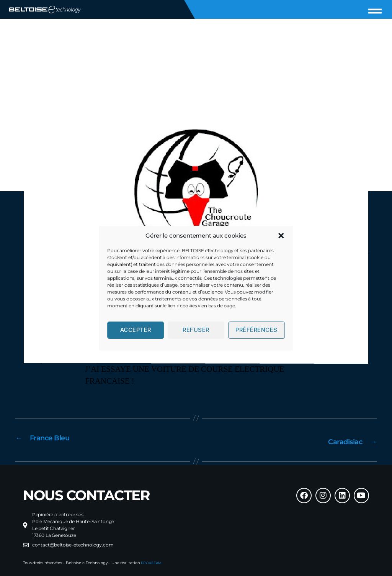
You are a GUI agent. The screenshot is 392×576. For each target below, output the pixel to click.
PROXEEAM (152, 562)
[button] (281, 236)
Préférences (256, 330)
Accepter (136, 330)
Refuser (196, 330)
